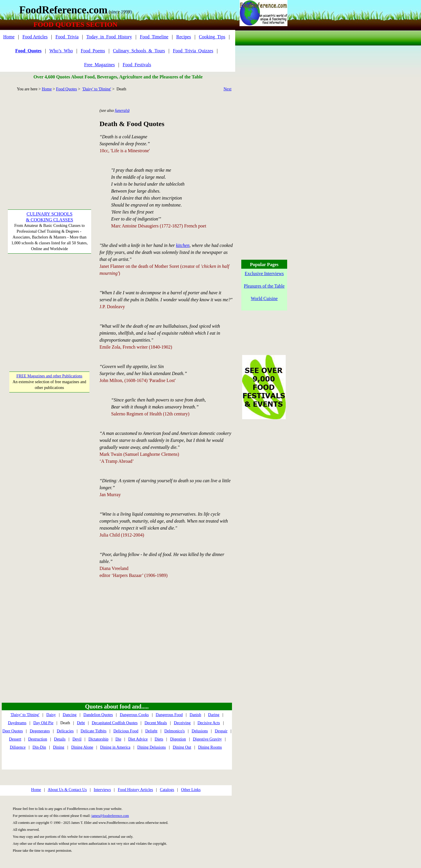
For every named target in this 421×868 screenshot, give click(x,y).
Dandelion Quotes (98, 715)
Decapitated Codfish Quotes (115, 723)
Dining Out (182, 747)
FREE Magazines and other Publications (49, 376)
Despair (221, 731)
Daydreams (17, 723)
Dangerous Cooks (134, 715)
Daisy (51, 715)
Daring (214, 715)
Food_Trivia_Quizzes (193, 51)
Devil (77, 739)
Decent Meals (156, 723)
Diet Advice (138, 739)
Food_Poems (93, 51)
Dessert (15, 739)
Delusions (200, 731)
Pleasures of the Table (264, 286)
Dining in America (115, 747)
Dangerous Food (169, 715)
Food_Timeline (154, 37)
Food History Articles (135, 790)
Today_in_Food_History (109, 37)
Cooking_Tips (212, 37)
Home (9, 37)
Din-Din (39, 747)
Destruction (38, 739)
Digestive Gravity (207, 739)
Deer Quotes (12, 731)
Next (227, 89)
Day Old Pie (43, 723)
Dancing (70, 715)
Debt (81, 723)
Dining (59, 747)
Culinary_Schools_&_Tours (139, 51)
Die (118, 739)
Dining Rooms (210, 747)
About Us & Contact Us (67, 790)
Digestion (178, 739)
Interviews (102, 790)
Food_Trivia (67, 37)
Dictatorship (98, 739)
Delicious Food (126, 731)
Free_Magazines (100, 65)
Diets (159, 739)
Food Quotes (66, 89)
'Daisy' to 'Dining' (97, 89)
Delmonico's (174, 731)
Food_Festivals (137, 65)
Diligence (18, 747)
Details (60, 739)
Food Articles (35, 37)
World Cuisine (264, 298)
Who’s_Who (61, 51)
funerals (122, 111)
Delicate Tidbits (94, 731)
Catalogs (167, 790)
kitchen (183, 245)
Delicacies (65, 731)
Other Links (191, 790)
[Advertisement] (50, 143)
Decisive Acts (209, 723)
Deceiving (182, 723)
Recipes (184, 37)
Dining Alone (82, 747)
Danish (195, 715)
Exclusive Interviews (264, 274)
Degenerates (40, 731)
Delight (151, 731)
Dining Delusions (152, 747)
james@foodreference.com (110, 816)
